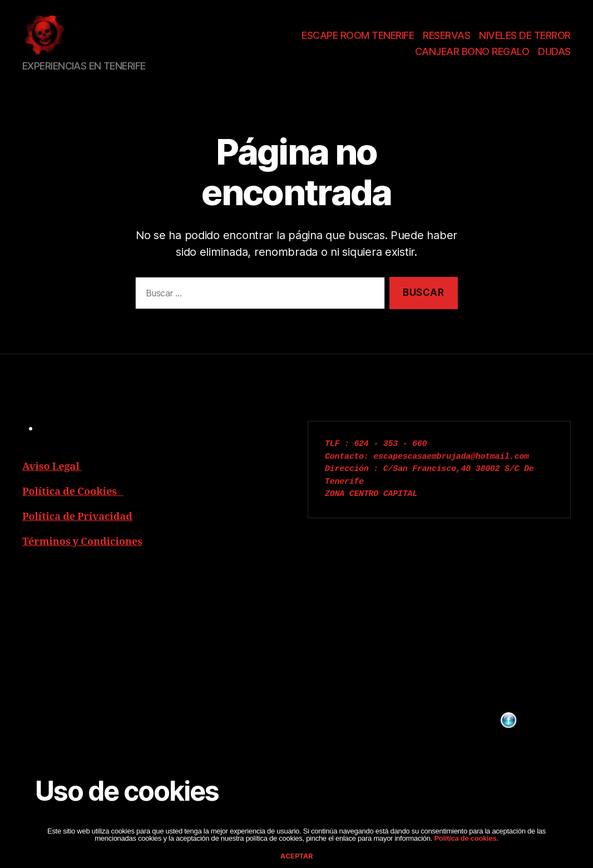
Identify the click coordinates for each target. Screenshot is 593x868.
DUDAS (554, 55)
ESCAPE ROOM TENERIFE (358, 39)
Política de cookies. (465, 838)
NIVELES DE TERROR (525, 39)
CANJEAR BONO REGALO (472, 55)
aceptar (296, 856)
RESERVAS (446, 39)
